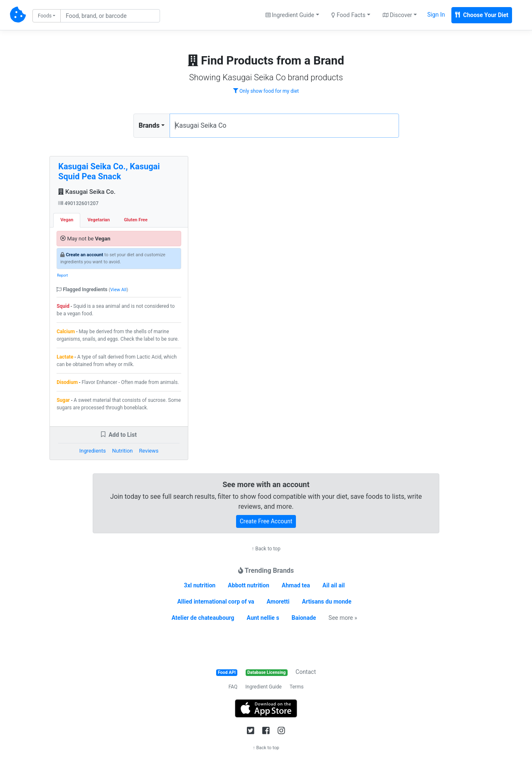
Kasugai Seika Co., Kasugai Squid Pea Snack (109, 171)
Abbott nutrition (248, 585)
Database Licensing (266, 672)
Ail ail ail (334, 585)
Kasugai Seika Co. (87, 192)
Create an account (84, 255)
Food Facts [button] (348, 15)
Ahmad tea (296, 585)
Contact (306, 672)
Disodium (67, 382)
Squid (63, 306)
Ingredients (93, 451)
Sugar (63, 400)
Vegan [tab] (67, 220)
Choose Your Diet (482, 15)
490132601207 (78, 203)
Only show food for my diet (266, 91)
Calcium (66, 332)
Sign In (436, 15)
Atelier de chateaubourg (203, 618)
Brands (149, 125)
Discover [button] (398, 15)
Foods (45, 16)
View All (118, 290)
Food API (227, 672)
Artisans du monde (327, 602)
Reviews (149, 451)
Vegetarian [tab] (99, 220)
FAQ (233, 687)
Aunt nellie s (263, 618)
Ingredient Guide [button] (290, 15)
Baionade (304, 618)
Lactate (65, 357)
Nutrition (122, 451)
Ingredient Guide (263, 687)
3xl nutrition (200, 585)
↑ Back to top (266, 549)
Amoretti (278, 602)
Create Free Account (266, 521)
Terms (297, 687)
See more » (343, 618)
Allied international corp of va (216, 602)
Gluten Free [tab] (136, 220)
